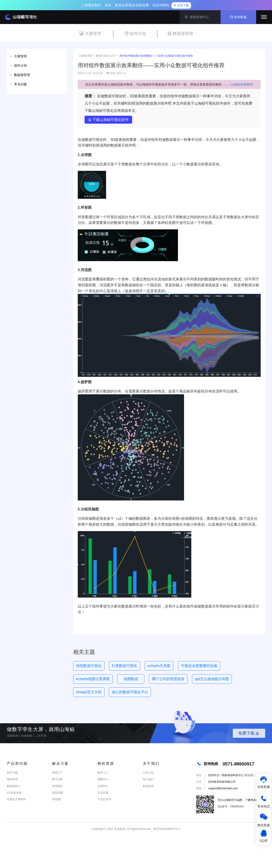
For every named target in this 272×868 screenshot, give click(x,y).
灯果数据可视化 (124, 666)
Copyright (98, 829)
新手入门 (103, 773)
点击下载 (181, 5)
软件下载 (12, 773)
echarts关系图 (159, 666)
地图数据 (131, 679)
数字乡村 (58, 779)
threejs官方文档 (89, 692)
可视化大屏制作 (16, 799)
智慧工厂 (58, 773)
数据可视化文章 (105, 56)
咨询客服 (238, 17)
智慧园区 (58, 786)
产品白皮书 (104, 799)
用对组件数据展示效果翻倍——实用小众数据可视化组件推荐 (156, 56)
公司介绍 (148, 773)
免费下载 (249, 733)
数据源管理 (180, 34)
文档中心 (103, 786)
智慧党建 (58, 793)
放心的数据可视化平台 (130, 692)
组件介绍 (135, 34)
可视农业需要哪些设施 (199, 666)
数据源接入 (14, 786)
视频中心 (103, 779)
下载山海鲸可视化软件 (108, 120)
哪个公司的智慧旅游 (168, 679)
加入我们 (148, 779)
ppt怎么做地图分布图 (212, 679)
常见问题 (103, 793)
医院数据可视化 (89, 666)
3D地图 (57, 799)
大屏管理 (90, 34)
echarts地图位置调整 (93, 679)
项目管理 (12, 779)
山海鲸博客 (85, 56)
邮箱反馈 (148, 786)
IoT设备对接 (14, 793)
